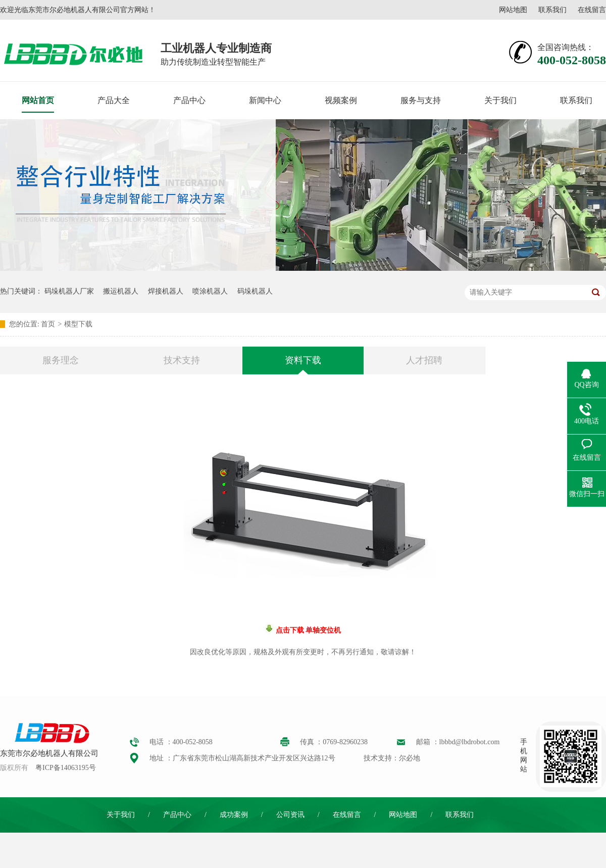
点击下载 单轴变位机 (307, 630)
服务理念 (61, 360)
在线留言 (592, 10)
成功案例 (234, 815)
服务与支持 (421, 100)
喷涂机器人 (210, 291)
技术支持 (182, 360)
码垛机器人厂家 (69, 291)
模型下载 (78, 324)
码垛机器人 (255, 291)
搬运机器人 (121, 291)
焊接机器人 (166, 291)
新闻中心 (265, 100)
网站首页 (38, 100)
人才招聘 (424, 360)
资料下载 (303, 360)
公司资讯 (290, 815)
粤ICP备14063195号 (66, 768)
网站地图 (513, 10)
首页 (48, 324)
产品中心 (189, 100)
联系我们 (552, 10)
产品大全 (114, 100)
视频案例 (341, 100)
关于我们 (500, 100)
